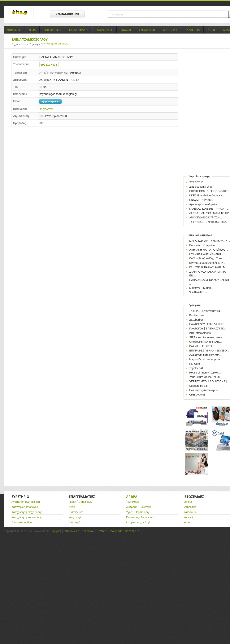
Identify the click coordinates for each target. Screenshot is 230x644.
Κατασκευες (104, 30)
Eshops (188, 502)
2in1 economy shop (201, 187)
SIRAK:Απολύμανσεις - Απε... (207, 337)
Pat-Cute (195, 364)
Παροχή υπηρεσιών (80, 502)
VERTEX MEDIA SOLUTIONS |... (209, 381)
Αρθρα (132, 497)
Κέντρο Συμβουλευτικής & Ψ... (207, 263)
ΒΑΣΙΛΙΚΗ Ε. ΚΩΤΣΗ (202, 346)
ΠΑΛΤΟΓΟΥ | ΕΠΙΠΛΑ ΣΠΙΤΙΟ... (208, 329)
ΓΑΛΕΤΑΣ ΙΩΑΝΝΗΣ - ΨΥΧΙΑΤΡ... (209, 209)
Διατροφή (74, 522)
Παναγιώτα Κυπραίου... (203, 245)
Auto (211, 30)
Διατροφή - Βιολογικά (139, 507)
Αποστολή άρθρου (22, 522)
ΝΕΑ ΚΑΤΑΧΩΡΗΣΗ (67, 14)
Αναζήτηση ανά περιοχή (26, 502)
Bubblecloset (197, 315)
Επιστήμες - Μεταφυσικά (141, 517)
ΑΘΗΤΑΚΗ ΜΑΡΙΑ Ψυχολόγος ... (209, 250)
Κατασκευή (190, 512)
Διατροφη (170, 30)
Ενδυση (126, 30)
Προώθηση (115, 531)
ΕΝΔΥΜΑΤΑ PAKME (201, 200)
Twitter (102, 531)
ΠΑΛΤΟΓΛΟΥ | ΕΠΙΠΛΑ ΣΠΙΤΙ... (208, 324)
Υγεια (32, 30)
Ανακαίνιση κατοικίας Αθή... (205, 355)
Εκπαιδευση (147, 30)
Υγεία (25, 44)
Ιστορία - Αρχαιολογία (139, 522)
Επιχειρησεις (52, 30)
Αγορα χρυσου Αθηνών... (204, 204)
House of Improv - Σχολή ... (205, 373)
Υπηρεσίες (190, 507)
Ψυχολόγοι (36, 44)
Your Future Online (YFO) (204, 377)
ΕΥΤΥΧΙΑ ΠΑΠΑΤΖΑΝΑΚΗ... (206, 254)
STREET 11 (196, 182)
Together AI (196, 368)
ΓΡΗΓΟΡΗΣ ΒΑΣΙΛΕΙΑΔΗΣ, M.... (209, 267)
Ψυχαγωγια (192, 30)
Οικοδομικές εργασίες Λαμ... (206, 342)
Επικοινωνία (72, 531)
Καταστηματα (79, 30)
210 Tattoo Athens (200, 333)
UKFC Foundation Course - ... (207, 195)
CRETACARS (197, 395)
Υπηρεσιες (13, 30)
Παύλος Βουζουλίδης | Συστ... (207, 258)
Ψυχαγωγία (76, 517)
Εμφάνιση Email (50, 101)
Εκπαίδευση (76, 512)
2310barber (196, 320)
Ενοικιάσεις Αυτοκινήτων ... (205, 390)
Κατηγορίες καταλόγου (25, 507)
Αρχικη (16, 44)
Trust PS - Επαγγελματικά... (206, 311)
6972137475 (49, 65)
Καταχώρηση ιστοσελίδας (26, 517)
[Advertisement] (78, 157)
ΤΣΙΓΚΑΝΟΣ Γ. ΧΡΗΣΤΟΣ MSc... (209, 222)
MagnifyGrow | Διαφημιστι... (206, 359)
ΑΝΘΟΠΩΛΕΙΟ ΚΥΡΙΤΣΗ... (206, 217)
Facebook (88, 531)
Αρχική (57, 531)
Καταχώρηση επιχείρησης (27, 512)
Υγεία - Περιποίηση (137, 512)
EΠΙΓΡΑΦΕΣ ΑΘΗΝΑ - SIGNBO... (209, 351)
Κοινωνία (189, 517)
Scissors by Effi (198, 386)
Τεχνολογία (133, 502)
